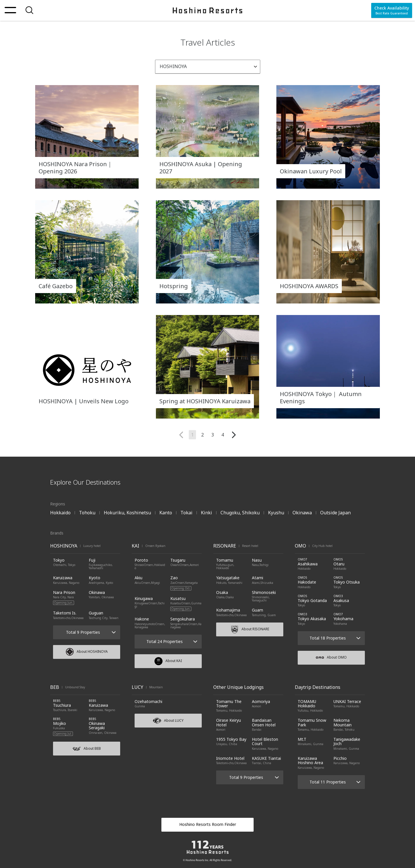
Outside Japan (335, 513)
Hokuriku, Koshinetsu (127, 513)
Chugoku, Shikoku (240, 513)
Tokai (186, 513)
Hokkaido (60, 513)
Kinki (206, 513)
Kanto (166, 513)
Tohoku (87, 513)
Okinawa (302, 513)
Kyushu (276, 513)
